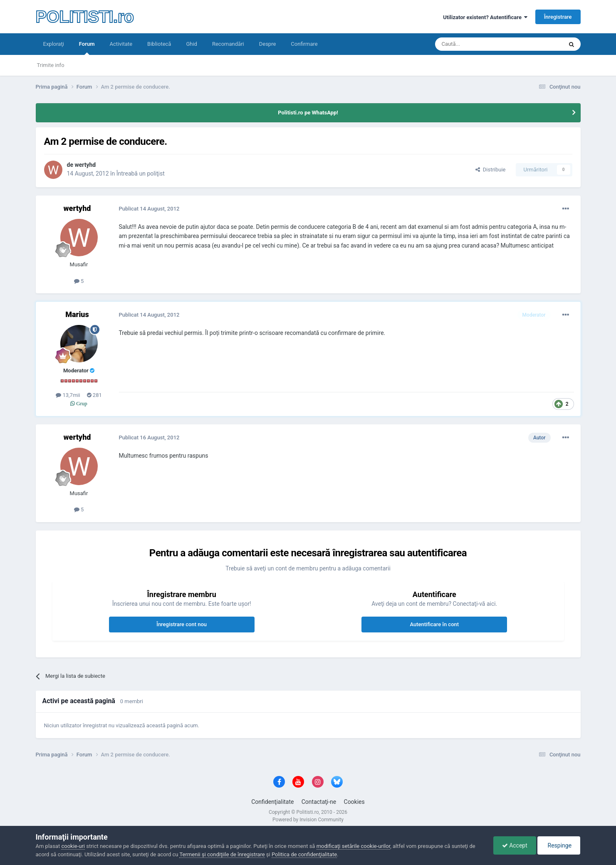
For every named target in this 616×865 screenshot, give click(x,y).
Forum (87, 48)
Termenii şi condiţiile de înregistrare (222, 854)
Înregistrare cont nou (182, 624)
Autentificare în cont (434, 624)
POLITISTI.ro (85, 17)
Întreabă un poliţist (141, 173)
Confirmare (304, 44)
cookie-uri (73, 846)
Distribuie (490, 170)
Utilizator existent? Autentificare (485, 17)
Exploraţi (54, 44)
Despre (268, 44)
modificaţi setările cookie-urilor (354, 846)
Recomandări (228, 44)
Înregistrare (558, 17)
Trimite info (51, 65)
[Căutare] (476, 44)
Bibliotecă (159, 44)
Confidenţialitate (272, 802)
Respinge (559, 845)
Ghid (192, 44)
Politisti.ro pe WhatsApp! (308, 113)
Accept (515, 845)
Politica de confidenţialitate (304, 854)
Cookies (354, 802)
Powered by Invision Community (308, 820)
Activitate (121, 44)
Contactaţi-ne (319, 802)
